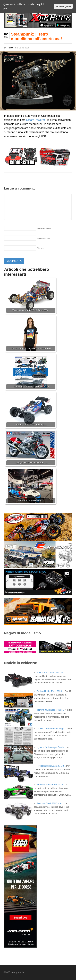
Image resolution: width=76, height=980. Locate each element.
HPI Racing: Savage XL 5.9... (51, 766)
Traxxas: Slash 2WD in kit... (50, 803)
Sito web (40, 248)
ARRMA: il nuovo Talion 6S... (51, 672)
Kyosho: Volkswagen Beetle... (51, 747)
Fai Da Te (20, 48)
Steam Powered (36, 120)
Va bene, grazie (63, 6)
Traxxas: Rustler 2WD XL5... (51, 785)
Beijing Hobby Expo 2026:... (50, 691)
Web (27, 48)
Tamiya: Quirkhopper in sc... (51, 710)
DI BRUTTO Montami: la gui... (52, 729)
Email (44, 238)
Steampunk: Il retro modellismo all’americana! (36, 36)
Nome (44, 228)
